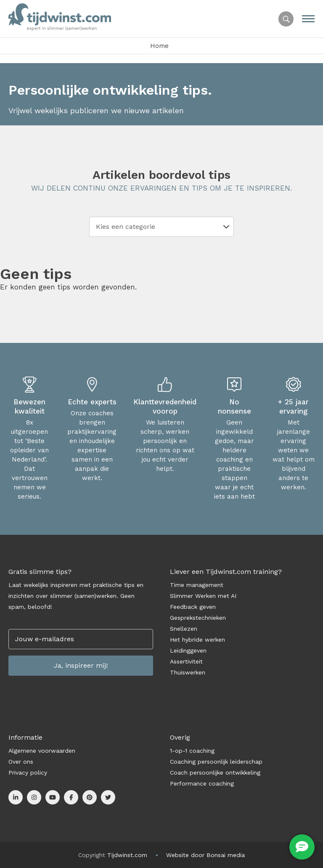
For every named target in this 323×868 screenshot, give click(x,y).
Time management (197, 585)
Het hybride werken (197, 640)
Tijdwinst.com (127, 855)
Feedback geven (193, 607)
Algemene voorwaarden (42, 751)
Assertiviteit (186, 661)
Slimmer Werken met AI (203, 596)
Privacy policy (28, 772)
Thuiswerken (188, 672)
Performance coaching (202, 783)
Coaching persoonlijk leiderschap (216, 762)
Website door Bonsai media (205, 855)
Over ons (21, 762)
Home (159, 46)
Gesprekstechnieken (198, 618)
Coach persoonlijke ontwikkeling (215, 772)
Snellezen (184, 629)
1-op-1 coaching (192, 751)
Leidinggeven (188, 650)
